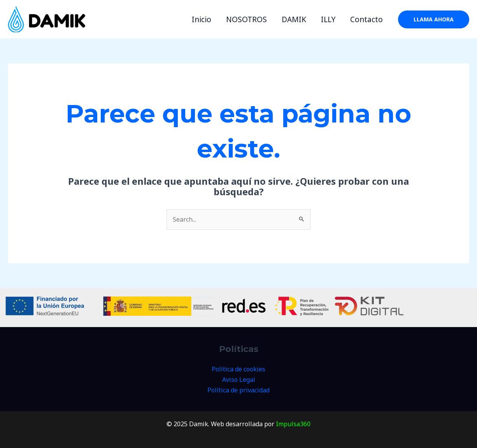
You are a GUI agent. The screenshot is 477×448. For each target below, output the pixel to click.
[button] (434, 19)
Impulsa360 (293, 424)
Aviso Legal (239, 380)
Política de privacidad (238, 390)
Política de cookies (238, 369)
